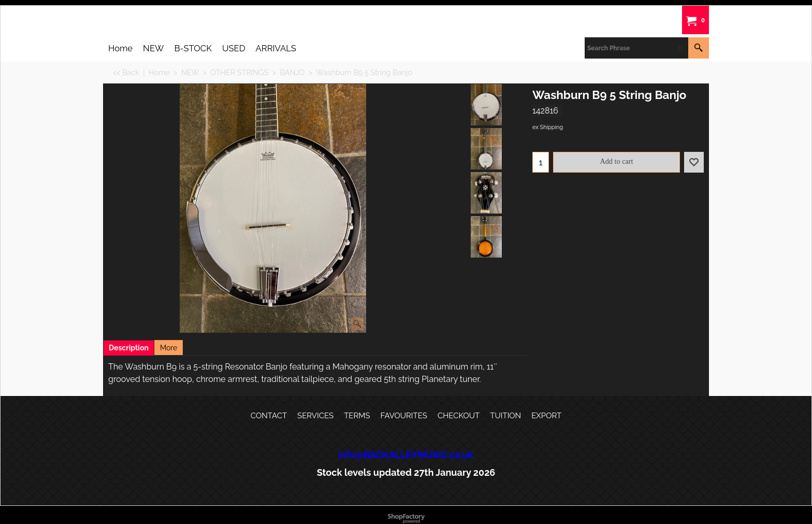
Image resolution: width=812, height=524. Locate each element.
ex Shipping (548, 127)
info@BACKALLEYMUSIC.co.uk (406, 455)
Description (129, 348)
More (169, 348)
